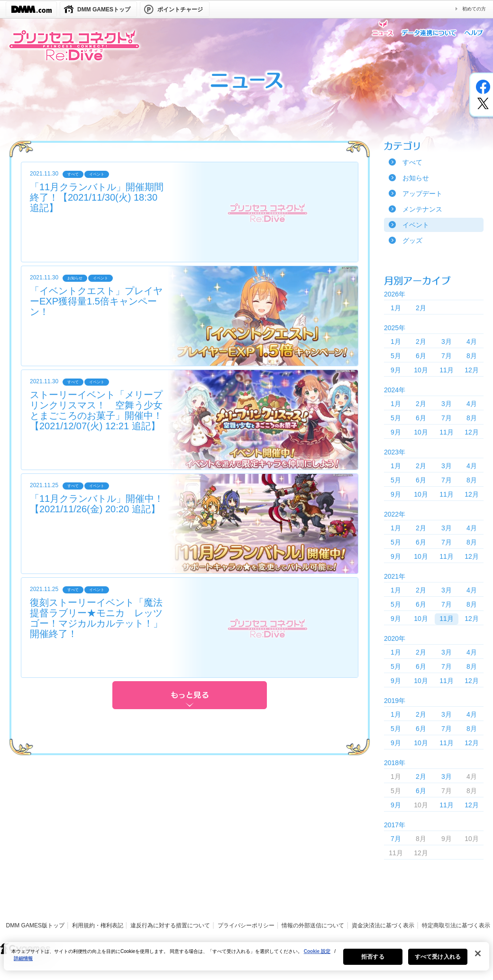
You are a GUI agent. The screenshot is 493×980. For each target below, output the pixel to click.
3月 (447, 342)
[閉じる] (478, 960)
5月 (396, 356)
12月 (472, 370)
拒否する (373, 963)
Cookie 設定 (317, 957)
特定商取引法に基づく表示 (456, 925)
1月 (396, 308)
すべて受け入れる (438, 963)
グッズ (412, 240)
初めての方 (474, 9)
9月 (396, 370)
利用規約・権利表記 (98, 925)
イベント (416, 225)
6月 (421, 356)
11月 (447, 370)
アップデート (422, 194)
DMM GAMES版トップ (35, 925)
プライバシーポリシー (246, 925)
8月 (472, 356)
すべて (412, 162)
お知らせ (416, 178)
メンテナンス (422, 209)
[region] (246, 962)
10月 (421, 370)
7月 (447, 356)
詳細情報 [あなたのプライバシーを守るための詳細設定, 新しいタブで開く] (23, 965)
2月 (421, 308)
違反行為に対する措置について (170, 925)
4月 (472, 342)
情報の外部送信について (313, 925)
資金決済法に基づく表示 (383, 925)
